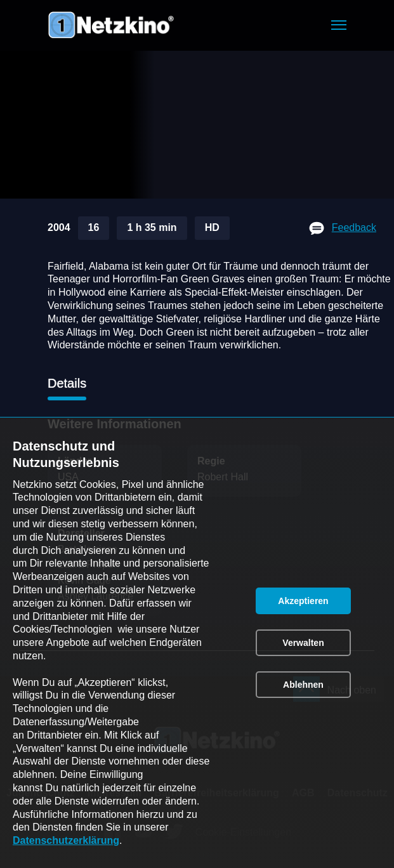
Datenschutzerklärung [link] (66, 840)
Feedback (354, 227)
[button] (339, 25)
